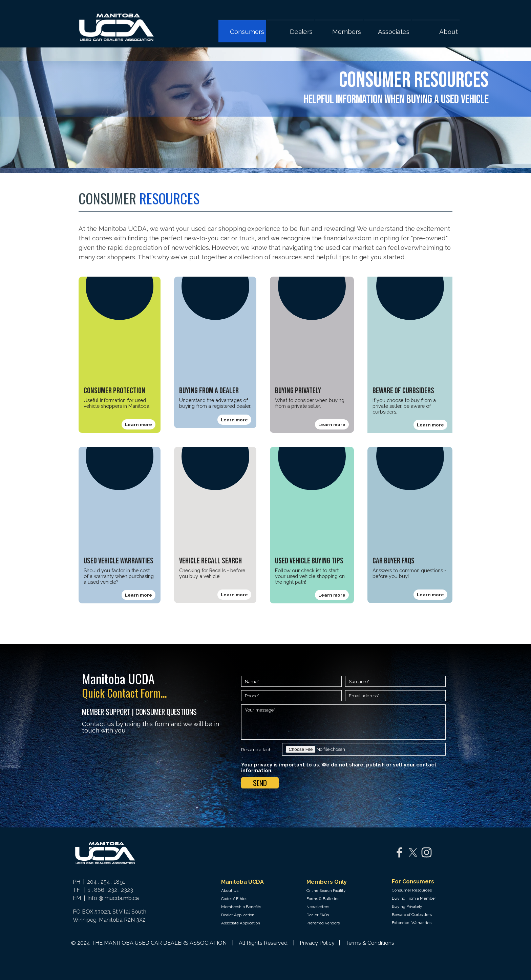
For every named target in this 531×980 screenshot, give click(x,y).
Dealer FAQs (318, 915)
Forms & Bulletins (323, 899)
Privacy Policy (318, 943)
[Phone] (291, 696)
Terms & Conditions (370, 943)
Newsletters (318, 907)
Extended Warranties (412, 923)
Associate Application (241, 923)
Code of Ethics (234, 899)
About (449, 32)
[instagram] (427, 852)
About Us (230, 891)
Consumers (247, 32)
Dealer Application (238, 915)
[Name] (291, 681)
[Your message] (343, 722)
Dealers (301, 32)
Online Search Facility (326, 891)
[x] (413, 852)
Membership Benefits (241, 907)
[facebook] (399, 852)
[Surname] (395, 681)
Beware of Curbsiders (412, 915)
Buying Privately (407, 906)
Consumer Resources (412, 890)
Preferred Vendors (323, 923)
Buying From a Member (414, 898)
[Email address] (395, 696)
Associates (394, 32)
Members (347, 32)
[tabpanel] (246, 87)
